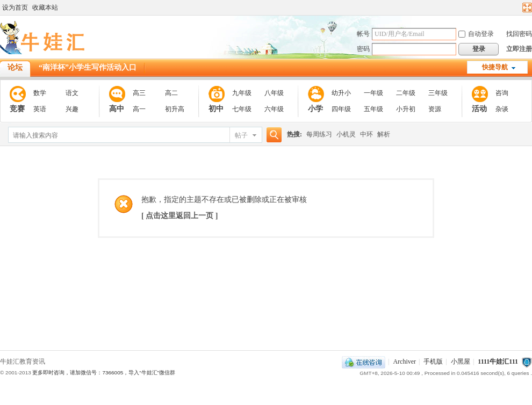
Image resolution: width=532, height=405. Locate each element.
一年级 (373, 93)
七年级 (242, 109)
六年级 (274, 109)
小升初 (406, 109)
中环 (366, 134)
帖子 (241, 135)
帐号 (363, 34)
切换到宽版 (526, 8)
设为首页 (15, 8)
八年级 (274, 93)
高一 (139, 109)
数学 (40, 93)
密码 (363, 49)
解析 (384, 134)
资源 (435, 109)
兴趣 (72, 109)
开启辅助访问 (517, 8)
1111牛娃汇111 (498, 361)
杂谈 (502, 109)
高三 (139, 93)
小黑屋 (461, 361)
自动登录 (476, 34)
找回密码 (519, 34)
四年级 (341, 109)
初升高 (175, 109)
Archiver (404, 361)
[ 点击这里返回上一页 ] (179, 216)
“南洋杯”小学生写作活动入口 (88, 67)
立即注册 (519, 49)
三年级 (438, 93)
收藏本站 (45, 8)
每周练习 (319, 134)
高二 (171, 93)
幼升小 (341, 93)
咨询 (502, 93)
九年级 (242, 93)
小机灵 (346, 134)
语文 (72, 93)
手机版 (433, 361)
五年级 (373, 109)
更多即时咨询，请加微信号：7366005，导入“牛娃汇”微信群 (103, 373)
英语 (40, 109)
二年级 (406, 93)
